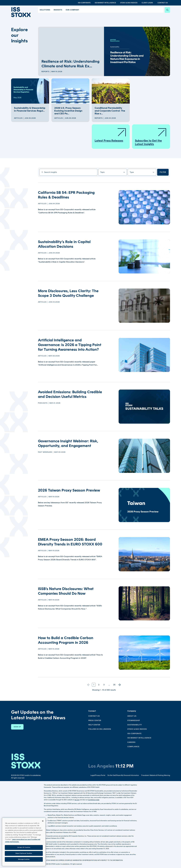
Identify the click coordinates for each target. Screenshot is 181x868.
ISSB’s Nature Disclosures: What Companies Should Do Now (66, 591)
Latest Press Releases (111, 135)
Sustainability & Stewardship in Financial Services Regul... (30, 109)
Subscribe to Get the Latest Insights (151, 137)
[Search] (167, 10)
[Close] (43, 828)
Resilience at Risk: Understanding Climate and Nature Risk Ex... (71, 64)
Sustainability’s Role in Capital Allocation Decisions (64, 244)
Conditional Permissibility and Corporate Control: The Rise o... (110, 111)
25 (114, 685)
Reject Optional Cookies (24, 861)
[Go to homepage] (26, 761)
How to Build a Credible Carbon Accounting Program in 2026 (66, 640)
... (109, 685)
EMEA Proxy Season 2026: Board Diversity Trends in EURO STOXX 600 (70, 542)
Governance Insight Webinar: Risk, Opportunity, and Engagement (68, 443)
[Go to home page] (21, 12)
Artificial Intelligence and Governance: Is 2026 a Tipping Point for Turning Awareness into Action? (70, 345)
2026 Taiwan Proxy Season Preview (69, 490)
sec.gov (77, 800)
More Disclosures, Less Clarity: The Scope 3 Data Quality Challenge (68, 293)
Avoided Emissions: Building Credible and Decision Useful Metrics (70, 394)
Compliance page (94, 800)
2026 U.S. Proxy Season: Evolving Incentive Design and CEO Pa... (68, 111)
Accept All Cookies (24, 854)
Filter (163, 172)
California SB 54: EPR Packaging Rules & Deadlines (66, 195)
